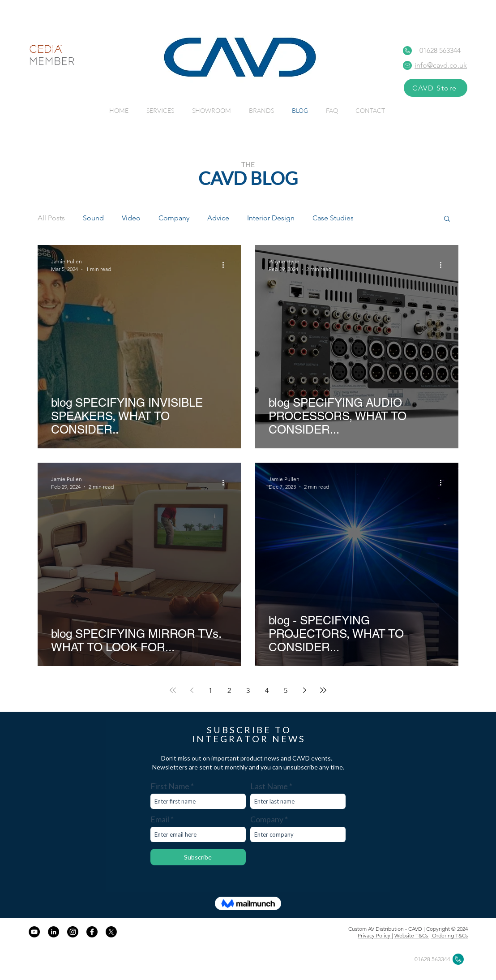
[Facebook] (92, 932)
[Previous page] (192, 690)
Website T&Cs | (413, 935)
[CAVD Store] (436, 88)
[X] (111, 932)
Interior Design (271, 218)
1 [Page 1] (210, 690)
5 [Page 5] (286, 690)
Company (174, 218)
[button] (447, 219)
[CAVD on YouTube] (34, 932)
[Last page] (323, 690)
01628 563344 (440, 50)
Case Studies (333, 218)
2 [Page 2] (229, 690)
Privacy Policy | (375, 935)
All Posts (51, 218)
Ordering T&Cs (450, 935)
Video (131, 218)
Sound (93, 218)
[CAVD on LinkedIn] (53, 932)
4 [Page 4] (267, 690)
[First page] (173, 690)
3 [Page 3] (248, 690)
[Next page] (304, 690)
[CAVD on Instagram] (73, 932)
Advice (218, 218)
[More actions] (226, 265)
